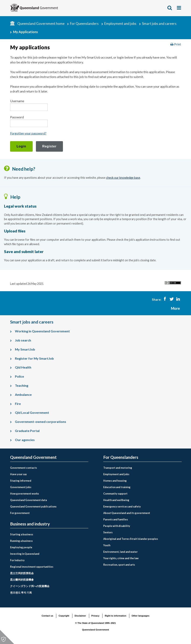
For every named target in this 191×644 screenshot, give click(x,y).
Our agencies (25, 440)
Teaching (22, 385)
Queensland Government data (28, 500)
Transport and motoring (118, 468)
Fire (18, 404)
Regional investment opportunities (32, 567)
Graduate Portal (27, 431)
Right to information (115, 616)
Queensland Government (33, 457)
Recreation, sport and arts (119, 565)
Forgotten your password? (28, 133)
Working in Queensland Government (42, 331)
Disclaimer (80, 616)
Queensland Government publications (33, 506)
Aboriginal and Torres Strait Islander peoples (131, 539)
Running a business (21, 541)
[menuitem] (49, 468)
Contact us (47, 616)
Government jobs (21, 487)
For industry (17, 560)
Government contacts (23, 468)
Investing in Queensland (25, 554)
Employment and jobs (120, 24)
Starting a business (22, 534)
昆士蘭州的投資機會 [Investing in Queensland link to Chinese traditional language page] (22, 580)
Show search (170, 8)
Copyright (64, 616)
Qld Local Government (32, 412)
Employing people (21, 547)
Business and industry (30, 524)
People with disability (117, 526)
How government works (25, 494)
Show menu (179, 8)
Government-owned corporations (41, 422)
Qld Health (23, 367)
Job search (23, 340)
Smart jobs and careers (159, 24)
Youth (107, 545)
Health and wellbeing (116, 500)
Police (19, 376)
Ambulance (23, 394)
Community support (115, 494)
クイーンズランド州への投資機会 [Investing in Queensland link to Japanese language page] (30, 586)
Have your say (18, 474)
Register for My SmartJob (34, 358)
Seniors (108, 532)
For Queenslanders (84, 24)
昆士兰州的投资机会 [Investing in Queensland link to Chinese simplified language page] (22, 573)
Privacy (95, 616)
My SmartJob (25, 349)
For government (20, 513)
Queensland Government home (41, 24)
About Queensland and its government (127, 513)
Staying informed (21, 481)
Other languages (141, 616)
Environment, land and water (120, 552)
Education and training (117, 487)
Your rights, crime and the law (121, 558)
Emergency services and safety (122, 506)
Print (176, 44)
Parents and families (116, 519)
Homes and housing (115, 481)
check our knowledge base (123, 178)
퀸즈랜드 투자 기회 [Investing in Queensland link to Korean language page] (21, 593)
